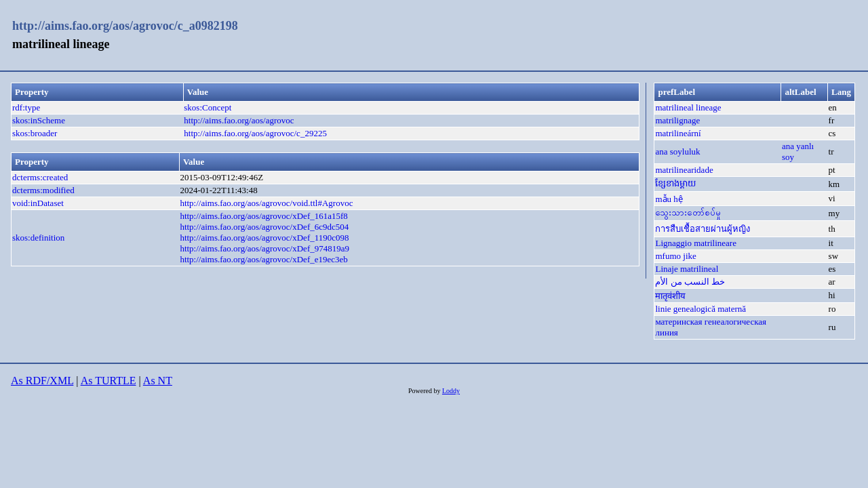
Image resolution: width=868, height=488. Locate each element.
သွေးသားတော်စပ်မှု (688, 212)
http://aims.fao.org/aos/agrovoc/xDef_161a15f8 (263, 216)
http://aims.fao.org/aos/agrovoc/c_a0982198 (125, 26)
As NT (158, 381)
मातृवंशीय (670, 296)
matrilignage (677, 120)
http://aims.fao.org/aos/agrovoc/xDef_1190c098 (264, 238)
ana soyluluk (677, 151)
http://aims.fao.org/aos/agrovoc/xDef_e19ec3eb (263, 259)
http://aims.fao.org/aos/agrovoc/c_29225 (255, 133)
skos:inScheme (39, 120)
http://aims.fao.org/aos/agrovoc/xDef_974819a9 (264, 248)
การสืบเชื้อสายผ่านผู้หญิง (703, 229)
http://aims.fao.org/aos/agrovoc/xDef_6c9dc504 (264, 227)
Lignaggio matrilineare (695, 243)
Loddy (451, 391)
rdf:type (26, 107)
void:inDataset (38, 203)
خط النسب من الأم (690, 282)
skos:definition (38, 238)
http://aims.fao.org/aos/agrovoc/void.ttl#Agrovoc (266, 203)
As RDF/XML (42, 381)
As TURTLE (108, 381)
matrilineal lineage (688, 107)
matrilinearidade (684, 170)
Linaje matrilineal (687, 269)
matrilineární (678, 133)
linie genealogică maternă (701, 309)
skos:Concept (208, 107)
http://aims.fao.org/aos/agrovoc (239, 120)
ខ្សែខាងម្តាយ (675, 183)
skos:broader (35, 133)
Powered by (425, 391)
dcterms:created (40, 177)
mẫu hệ (669, 199)
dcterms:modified (43, 190)
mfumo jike (675, 256)
